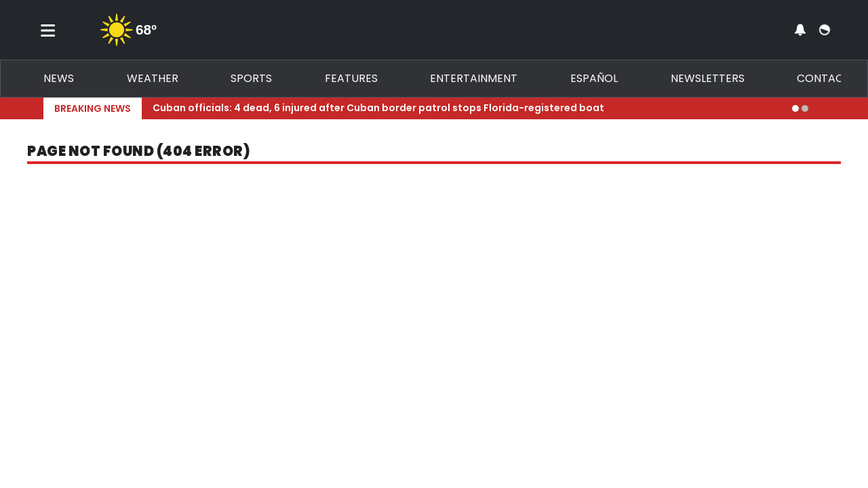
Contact (824, 78)
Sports (251, 78)
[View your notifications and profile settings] (800, 30)
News (59, 78)
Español (594, 78)
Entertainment (474, 78)
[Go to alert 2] (805, 108)
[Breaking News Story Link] (467, 108)
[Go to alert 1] (795, 108)
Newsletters (708, 78)
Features (351, 78)
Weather (153, 78)
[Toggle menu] (48, 30)
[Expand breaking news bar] (822, 108)
